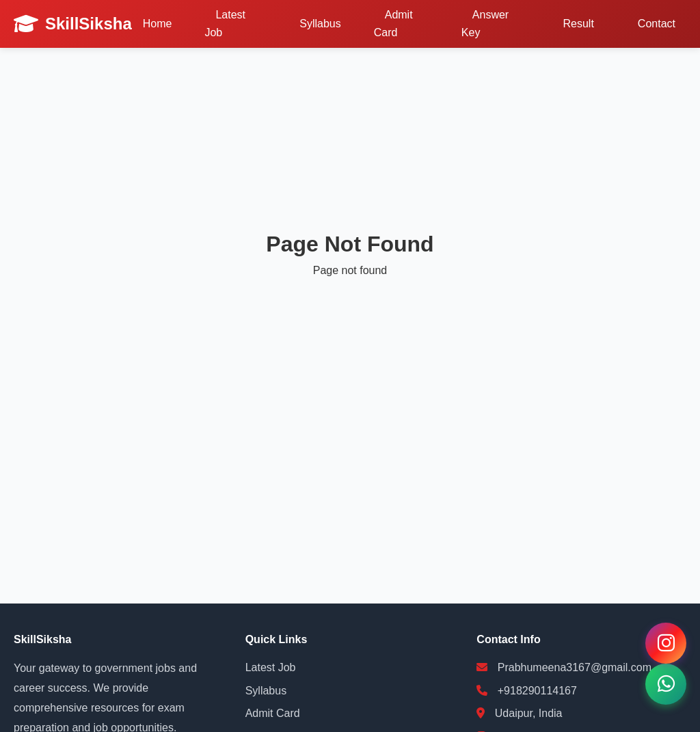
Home (158, 24)
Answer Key (485, 24)
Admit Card (393, 24)
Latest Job (225, 24)
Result (579, 24)
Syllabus (320, 24)
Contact (657, 24)
